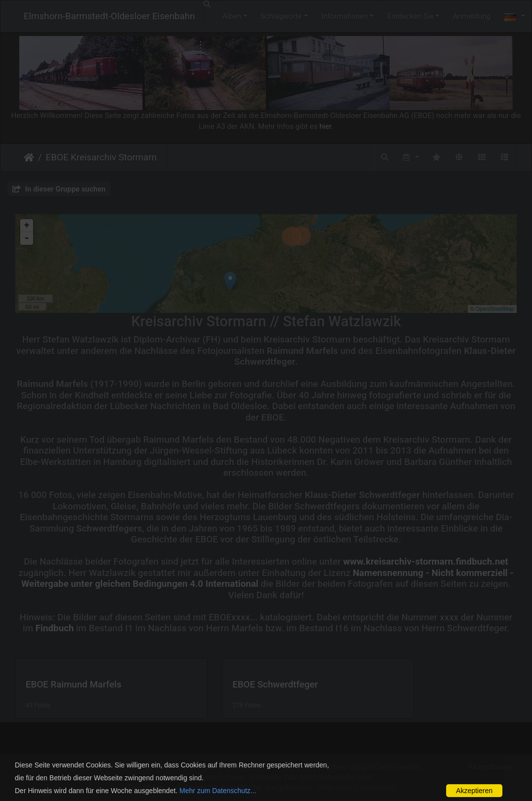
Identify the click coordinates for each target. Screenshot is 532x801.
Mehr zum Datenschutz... (218, 791)
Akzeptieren (474, 791)
